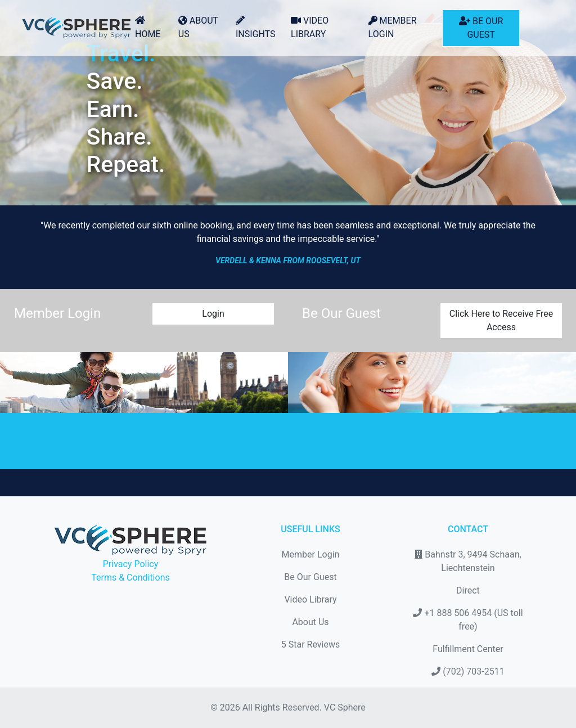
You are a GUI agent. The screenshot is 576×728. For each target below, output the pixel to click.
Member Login (393, 27)
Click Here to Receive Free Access (501, 320)
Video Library (310, 27)
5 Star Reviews (310, 644)
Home (148, 28)
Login (213, 314)
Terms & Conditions (130, 578)
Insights (256, 28)
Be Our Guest (481, 28)
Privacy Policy (131, 564)
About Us (198, 27)
